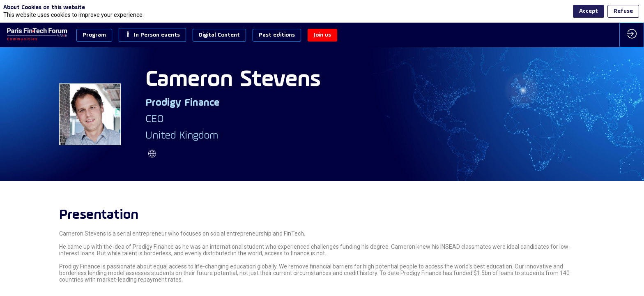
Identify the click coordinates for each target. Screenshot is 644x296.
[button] (94, 35)
